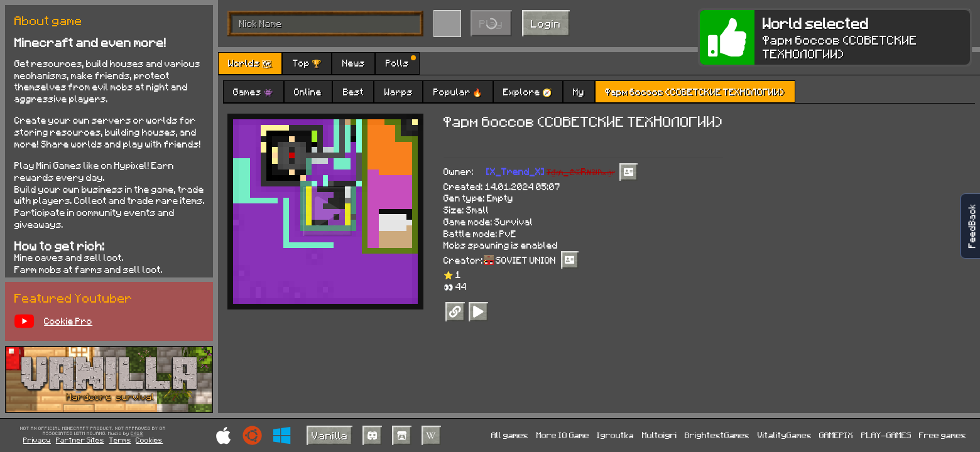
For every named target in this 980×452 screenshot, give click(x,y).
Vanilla (330, 435)
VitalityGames (785, 435)
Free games (943, 435)
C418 (137, 434)
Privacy (37, 440)
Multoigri (660, 435)
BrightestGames (717, 435)
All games (510, 435)
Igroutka (615, 435)
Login (546, 23)
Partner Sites (80, 440)
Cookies (149, 440)
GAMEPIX (836, 435)
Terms (120, 440)
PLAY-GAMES (886, 435)
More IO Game (563, 435)
